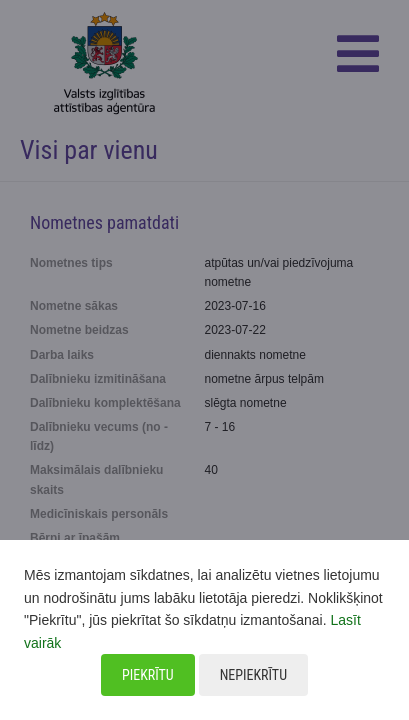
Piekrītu (148, 675)
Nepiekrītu (253, 675)
